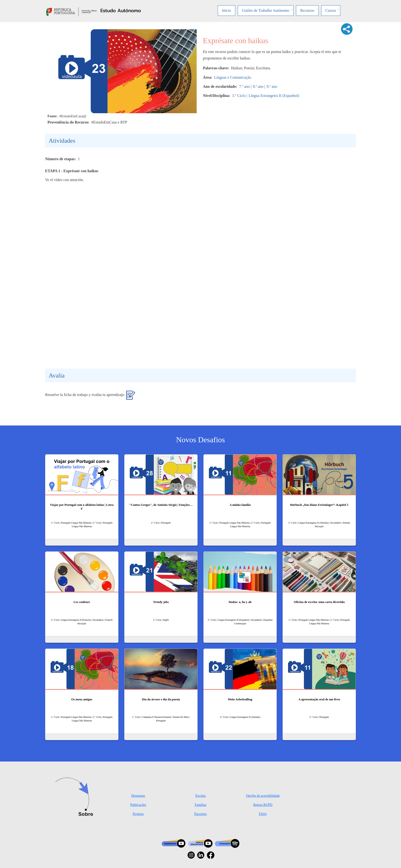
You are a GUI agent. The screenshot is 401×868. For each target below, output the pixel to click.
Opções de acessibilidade (263, 796)
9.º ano (272, 86)
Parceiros (200, 814)
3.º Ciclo (239, 96)
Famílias (200, 805)
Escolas (201, 796)
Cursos (331, 10)
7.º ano (244, 86)
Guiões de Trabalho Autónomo (266, 10)
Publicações (138, 805)
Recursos (307, 10)
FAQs (263, 814)
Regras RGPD (263, 805)
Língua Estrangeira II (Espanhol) (274, 96)
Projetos (138, 814)
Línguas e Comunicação (233, 77)
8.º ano (258, 86)
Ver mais (343, 749)
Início (227, 10)
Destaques (138, 796)
